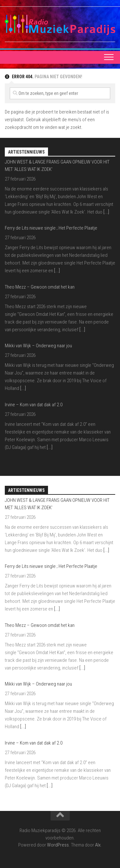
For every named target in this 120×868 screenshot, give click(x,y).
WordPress (58, 845)
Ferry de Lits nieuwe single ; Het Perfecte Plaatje (51, 228)
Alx (98, 845)
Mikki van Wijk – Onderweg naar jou (38, 346)
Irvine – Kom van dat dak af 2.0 (34, 405)
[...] (106, 212)
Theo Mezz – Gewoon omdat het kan (40, 287)
